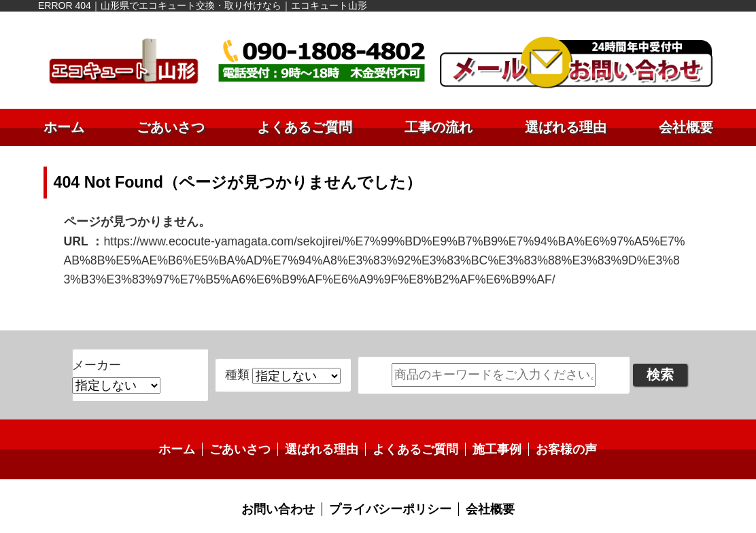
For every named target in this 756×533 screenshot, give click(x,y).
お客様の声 (549, 424)
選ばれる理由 (566, 127)
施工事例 (486, 424)
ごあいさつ (171, 127)
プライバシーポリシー (389, 482)
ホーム (64, 127)
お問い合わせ (288, 482)
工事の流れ (439, 127)
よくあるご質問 (305, 127)
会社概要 (686, 127)
